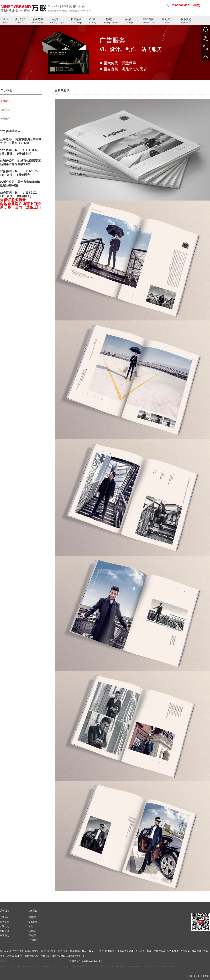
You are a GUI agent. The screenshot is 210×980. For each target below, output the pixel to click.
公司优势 (5, 119)
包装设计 (111, 21)
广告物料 (33, 940)
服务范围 (38, 21)
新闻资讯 (167, 21)
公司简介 (5, 101)
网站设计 (130, 21)
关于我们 (20, 21)
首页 (6, 21)
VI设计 (93, 21)
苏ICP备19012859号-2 (199, 976)
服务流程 (5, 110)
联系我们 (186, 21)
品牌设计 (33, 931)
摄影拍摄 (76, 21)
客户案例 (149, 21)
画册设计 (57, 21)
